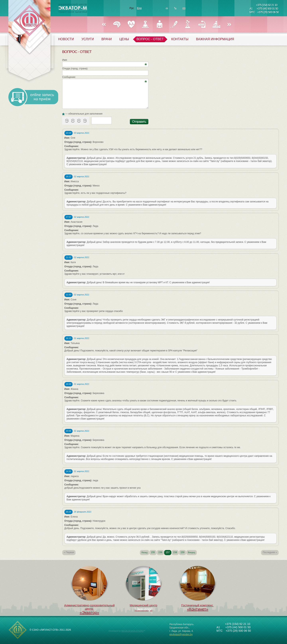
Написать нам (184, 9)
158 (175, 552)
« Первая (69, 552)
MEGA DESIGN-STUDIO (132, 631)
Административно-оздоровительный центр (89, 590)
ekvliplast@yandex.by (181, 634)
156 (160, 552)
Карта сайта (175, 9)
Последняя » (270, 552)
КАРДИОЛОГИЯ (131, 24)
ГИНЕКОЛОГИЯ (145, 24)
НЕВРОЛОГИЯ (117, 24)
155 (153, 552)
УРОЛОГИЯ (159, 24)
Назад (104, 25)
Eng (139, 8)
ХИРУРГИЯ (174, 24)
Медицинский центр (143, 586)
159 (182, 552)
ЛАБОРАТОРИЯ (188, 24)
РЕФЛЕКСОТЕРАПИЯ (202, 24)
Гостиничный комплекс (198, 589)
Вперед (229, 25)
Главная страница (167, 9)
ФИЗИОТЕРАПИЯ (216, 24)
